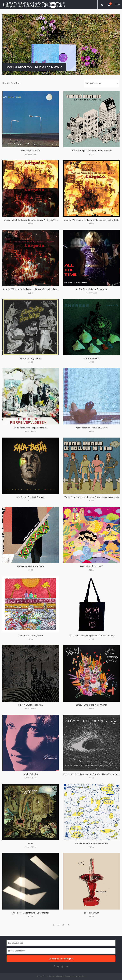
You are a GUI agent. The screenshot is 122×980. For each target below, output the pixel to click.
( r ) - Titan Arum (92, 913)
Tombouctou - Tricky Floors (31, 636)
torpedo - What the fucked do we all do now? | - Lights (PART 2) (92, 220)
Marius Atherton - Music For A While (91, 428)
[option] (61, 44)
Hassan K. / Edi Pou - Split (91, 566)
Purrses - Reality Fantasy (30, 359)
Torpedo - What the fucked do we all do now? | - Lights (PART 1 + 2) (33, 220)
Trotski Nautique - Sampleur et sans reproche (91, 151)
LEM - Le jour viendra (30, 151)
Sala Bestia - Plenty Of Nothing (30, 497)
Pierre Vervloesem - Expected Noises (30, 428)
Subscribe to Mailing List (61, 959)
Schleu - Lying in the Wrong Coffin (91, 705)
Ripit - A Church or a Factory (31, 705)
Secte (30, 843)
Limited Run (80, 976)
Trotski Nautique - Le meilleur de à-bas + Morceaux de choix (92, 497)
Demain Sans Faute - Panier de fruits (91, 843)
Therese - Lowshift (92, 359)
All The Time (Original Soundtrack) (92, 289)
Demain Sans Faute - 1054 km (30, 566)
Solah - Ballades (30, 774)
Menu (118, 5)
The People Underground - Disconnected (30, 913)
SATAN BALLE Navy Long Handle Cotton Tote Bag (92, 636)
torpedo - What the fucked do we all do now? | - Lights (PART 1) (31, 289)
